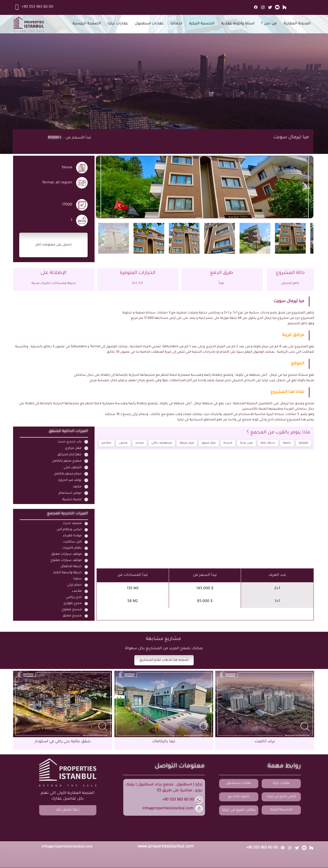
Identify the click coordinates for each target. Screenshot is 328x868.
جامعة (287, 443)
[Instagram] (263, 7)
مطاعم (107, 443)
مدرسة (228, 443)
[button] (53, 245)
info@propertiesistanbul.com (168, 809)
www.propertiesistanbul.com (166, 847)
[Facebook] (256, 7)
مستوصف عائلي (162, 443)
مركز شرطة (187, 443)
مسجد (140, 443)
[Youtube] (277, 7)
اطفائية (304, 443)
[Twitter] (270, 7)
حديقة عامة (268, 443)
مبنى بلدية (247, 443)
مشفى (123, 443)
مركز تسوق (209, 443)
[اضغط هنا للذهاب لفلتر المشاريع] (164, 660)
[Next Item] (305, 187)
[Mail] (284, 7)
